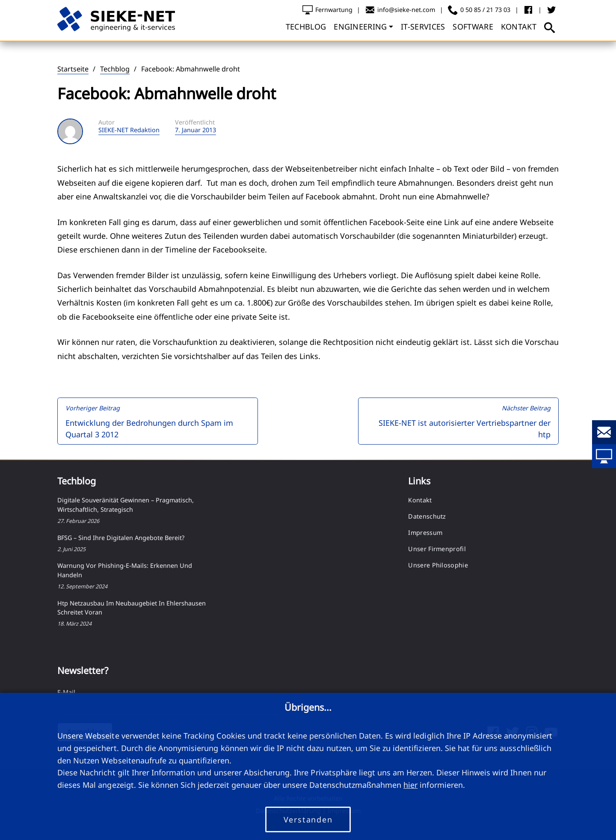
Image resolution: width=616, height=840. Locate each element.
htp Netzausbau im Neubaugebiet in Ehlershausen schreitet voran (132, 608)
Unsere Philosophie (438, 565)
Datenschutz (427, 516)
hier (410, 785)
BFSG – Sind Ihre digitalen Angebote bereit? (121, 538)
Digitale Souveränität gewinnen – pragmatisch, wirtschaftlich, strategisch (126, 505)
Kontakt (420, 500)
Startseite (73, 69)
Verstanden (308, 819)
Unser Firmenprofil (437, 549)
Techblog (115, 69)
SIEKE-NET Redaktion (129, 130)
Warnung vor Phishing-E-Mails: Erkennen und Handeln (125, 570)
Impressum (425, 533)
